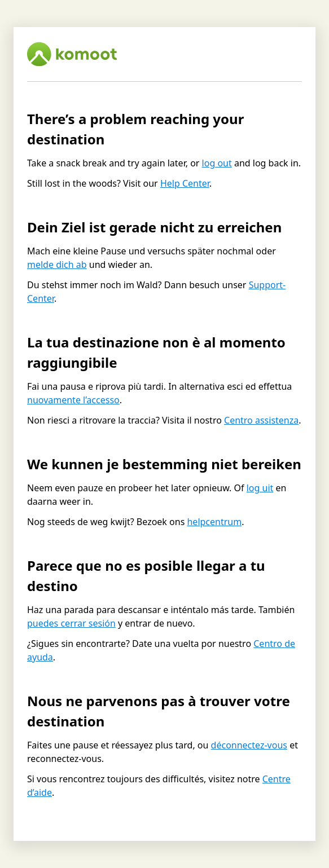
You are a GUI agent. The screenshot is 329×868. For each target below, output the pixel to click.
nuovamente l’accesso (73, 400)
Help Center (185, 183)
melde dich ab (57, 265)
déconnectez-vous (249, 745)
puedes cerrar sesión (71, 623)
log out (217, 163)
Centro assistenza (261, 420)
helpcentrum (214, 522)
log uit (260, 488)
